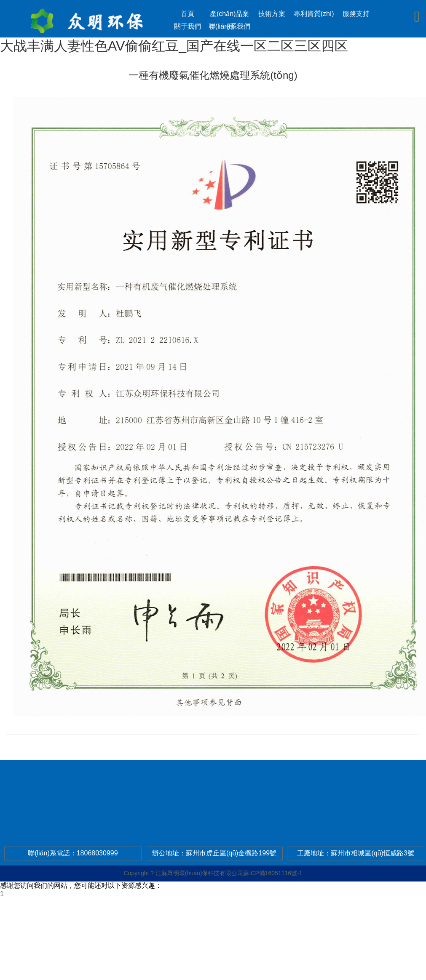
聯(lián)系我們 (230, 26)
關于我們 (188, 26)
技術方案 (272, 14)
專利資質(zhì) (314, 14)
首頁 (188, 14)
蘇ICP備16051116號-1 (273, 873)
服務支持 (356, 14)
